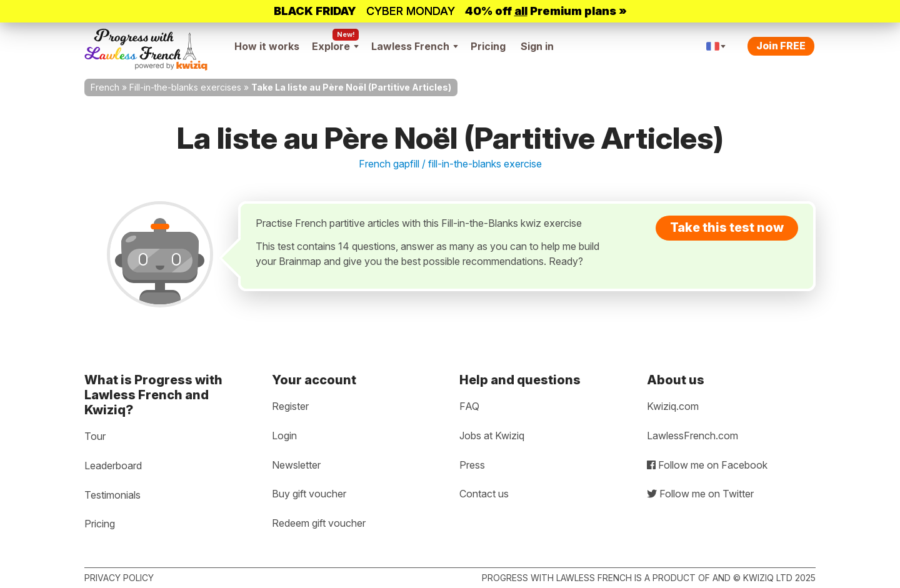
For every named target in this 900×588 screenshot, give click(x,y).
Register (290, 406)
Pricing (488, 46)
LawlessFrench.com (692, 436)
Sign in (537, 46)
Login (284, 436)
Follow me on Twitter (700, 494)
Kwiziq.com (673, 406)
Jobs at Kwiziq (492, 436)
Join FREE (781, 46)
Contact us (484, 494)
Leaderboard (113, 466)
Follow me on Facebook (707, 465)
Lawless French (415, 46)
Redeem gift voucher (319, 523)
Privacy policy (119, 578)
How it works (267, 46)
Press (472, 465)
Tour (95, 436)
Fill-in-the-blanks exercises (185, 87)
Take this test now (727, 227)
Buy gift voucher (309, 494)
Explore (335, 46)
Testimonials (112, 495)
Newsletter (296, 465)
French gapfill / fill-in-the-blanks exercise (450, 164)
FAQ (469, 406)
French (105, 87)
